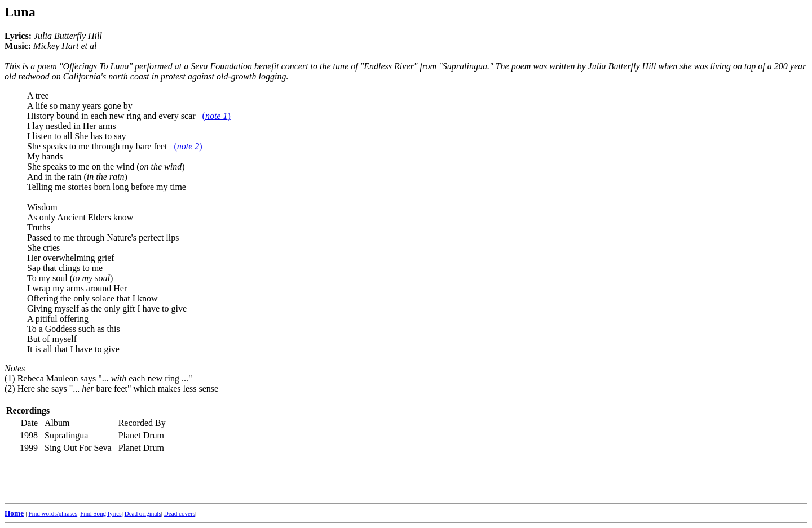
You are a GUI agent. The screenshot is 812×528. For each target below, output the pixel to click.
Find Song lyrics (101, 513)
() (217, 116)
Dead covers (180, 513)
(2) (10, 389)
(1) (10, 378)
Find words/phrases (53, 513)
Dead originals (143, 513)
